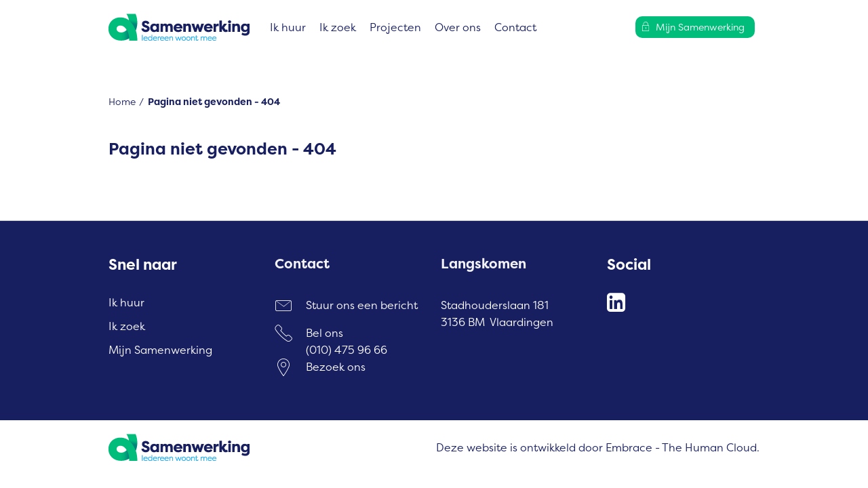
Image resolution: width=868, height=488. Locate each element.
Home (122, 101)
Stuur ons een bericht (362, 305)
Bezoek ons (336, 367)
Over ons (458, 27)
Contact (515, 27)
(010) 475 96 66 (347, 350)
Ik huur (288, 27)
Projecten (395, 27)
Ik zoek (338, 27)
